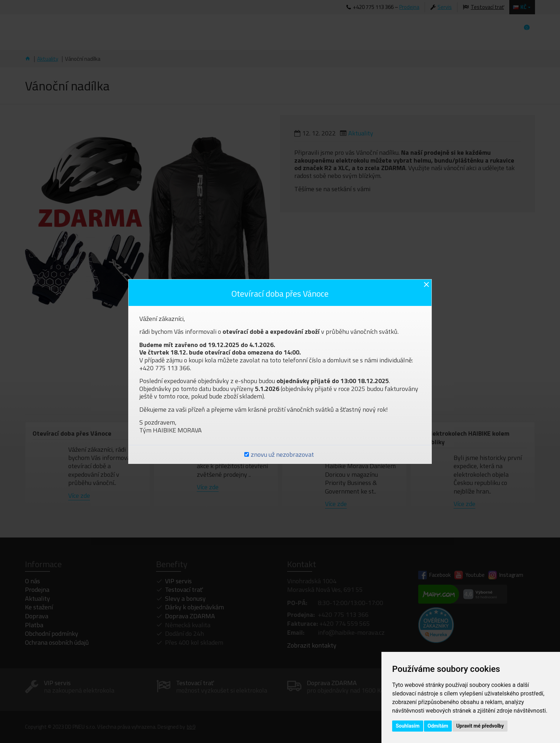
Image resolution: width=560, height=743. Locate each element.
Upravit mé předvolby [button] (480, 726)
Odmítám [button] (438, 726)
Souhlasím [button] (408, 726)
